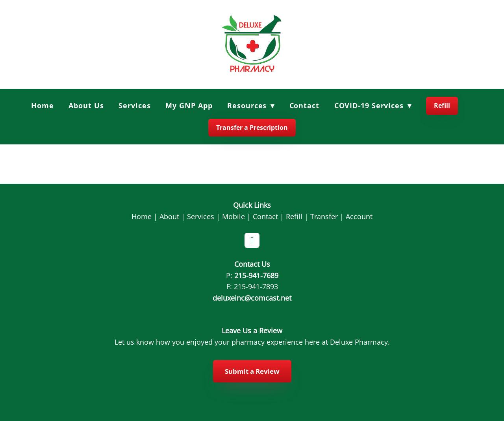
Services (134, 105)
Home (43, 105)
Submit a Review (252, 371)
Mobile (233, 216)
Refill (442, 105)
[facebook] (252, 240)
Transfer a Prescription (252, 127)
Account (359, 216)
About (169, 216)
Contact (304, 105)
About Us (86, 105)
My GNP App (189, 105)
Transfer (324, 216)
